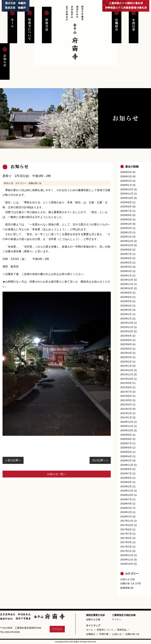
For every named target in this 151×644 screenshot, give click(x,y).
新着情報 (125, 588)
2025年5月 (126, 219)
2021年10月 (127, 379)
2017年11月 (127, 521)
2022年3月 (126, 357)
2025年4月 (126, 224)
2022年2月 (126, 362)
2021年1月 (126, 417)
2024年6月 (126, 258)
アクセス (57, 629)
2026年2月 (126, 181)
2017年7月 (126, 534)
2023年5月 (126, 301)
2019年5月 (126, 482)
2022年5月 (126, 349)
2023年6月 (126, 297)
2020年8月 (126, 439)
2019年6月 (126, 478)
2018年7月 (126, 499)
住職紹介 (91, 634)
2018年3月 (126, 508)
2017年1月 (126, 551)
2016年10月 (127, 564)
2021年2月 (126, 413)
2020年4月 (126, 456)
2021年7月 (126, 392)
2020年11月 (127, 426)
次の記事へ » (100, 460)
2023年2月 (126, 314)
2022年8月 (126, 340)
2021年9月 (126, 383)
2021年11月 (127, 374)
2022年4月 (126, 353)
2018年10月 (127, 495)
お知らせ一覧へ (57, 474)
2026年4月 (126, 172)
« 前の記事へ (13, 460)
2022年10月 (127, 331)
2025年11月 (127, 194)
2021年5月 (126, 400)
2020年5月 (126, 452)
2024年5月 (126, 263)
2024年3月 (126, 271)
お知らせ (125, 579)
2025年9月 (126, 202)
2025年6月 (126, 215)
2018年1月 (126, 517)
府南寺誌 (122, 630)
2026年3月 (126, 176)
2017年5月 (126, 538)
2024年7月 (126, 254)
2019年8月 (126, 469)
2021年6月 (126, 396)
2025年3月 (126, 228)
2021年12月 (127, 370)
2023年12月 (127, 280)
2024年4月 (126, 267)
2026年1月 (126, 185)
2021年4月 (126, 404)
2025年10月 (127, 198)
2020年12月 (127, 422)
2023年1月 (126, 319)
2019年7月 (126, 473)
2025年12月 (127, 189)
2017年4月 (126, 542)
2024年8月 (126, 250)
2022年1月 (126, 366)
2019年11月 (127, 465)
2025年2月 (126, 232)
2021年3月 (126, 409)
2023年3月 (126, 310)
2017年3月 (126, 547)
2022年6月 (126, 344)
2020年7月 (126, 443)
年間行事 (104, 634)
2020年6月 (126, 448)
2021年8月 (126, 387)
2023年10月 (127, 288)
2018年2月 (126, 512)
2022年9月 (126, 336)
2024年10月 (127, 245)
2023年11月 (127, 284)
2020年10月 (127, 430)
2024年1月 (126, 275)
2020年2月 (126, 461)
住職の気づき (35, 183)
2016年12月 (127, 555)
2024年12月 (127, 241)
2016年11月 (127, 560)
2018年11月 (127, 491)
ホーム (90, 630)
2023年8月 (126, 293)
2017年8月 (126, 529)
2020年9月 (126, 435)
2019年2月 (126, 486)
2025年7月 (126, 211)
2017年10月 (127, 525)
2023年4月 (126, 306)
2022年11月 (127, 327)
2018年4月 (126, 504)
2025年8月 (126, 207)
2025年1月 (126, 237)
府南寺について (105, 630)
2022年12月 (127, 323)
